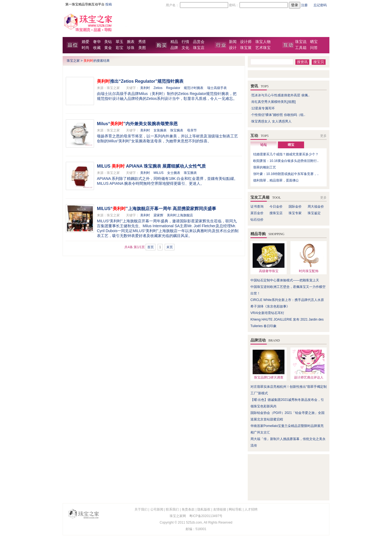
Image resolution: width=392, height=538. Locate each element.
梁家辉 (158, 215)
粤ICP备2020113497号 (206, 516)
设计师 (246, 42)
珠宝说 (301, 42)
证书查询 (257, 207)
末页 (170, 247)
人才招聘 (251, 509)
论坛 (264, 145)
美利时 (145, 88)
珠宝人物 (263, 42)
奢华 (97, 42)
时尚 (85, 48)
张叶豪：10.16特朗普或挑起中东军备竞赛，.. (286, 174)
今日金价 (276, 207)
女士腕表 (174, 173)
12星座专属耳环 (263, 108)
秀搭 (142, 42)
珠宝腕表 (177, 130)
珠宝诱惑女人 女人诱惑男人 (271, 121)
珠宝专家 (295, 213)
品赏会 (199, 42)
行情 (185, 42)
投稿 (109, 4)
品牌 (174, 48)
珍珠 (131, 48)
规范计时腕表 (194, 88)
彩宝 (120, 48)
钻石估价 (257, 220)
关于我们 (141, 509)
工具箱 (301, 48)
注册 (304, 5)
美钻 (108, 42)
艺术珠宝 (263, 48)
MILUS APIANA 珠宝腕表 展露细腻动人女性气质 (151, 166)
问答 (314, 48)
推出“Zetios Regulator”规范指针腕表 (140, 81)
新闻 (233, 42)
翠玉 (120, 42)
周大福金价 (316, 207)
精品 (174, 42)
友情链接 (220, 509)
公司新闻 (157, 509)
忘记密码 (320, 5)
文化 (185, 48)
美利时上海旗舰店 (180, 215)
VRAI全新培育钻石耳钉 (267, 313)
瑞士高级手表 (217, 88)
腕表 (131, 42)
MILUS (159, 173)
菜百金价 (257, 213)
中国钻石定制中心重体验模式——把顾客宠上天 (285, 280)
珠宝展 (246, 48)
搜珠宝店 (276, 213)
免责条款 (188, 509)
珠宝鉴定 (314, 213)
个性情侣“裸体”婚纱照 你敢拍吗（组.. (278, 115)
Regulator (173, 88)
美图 (142, 48)
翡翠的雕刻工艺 (265, 167)
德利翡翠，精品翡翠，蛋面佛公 (276, 180)
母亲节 (192, 130)
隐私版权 (204, 509)
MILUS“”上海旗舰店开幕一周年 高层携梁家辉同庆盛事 (157, 209)
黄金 (108, 48)
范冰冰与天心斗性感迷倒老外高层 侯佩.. (280, 95)
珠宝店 (199, 48)
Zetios (158, 88)
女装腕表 (160, 130)
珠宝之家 (73, 61)
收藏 (97, 48)
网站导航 (235, 509)
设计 (233, 48)
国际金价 (295, 207)
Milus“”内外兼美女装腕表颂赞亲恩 (137, 124)
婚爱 (85, 42)
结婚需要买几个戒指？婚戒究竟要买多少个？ (286, 154)
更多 (323, 136)
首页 (151, 247)
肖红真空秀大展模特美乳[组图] (273, 102)
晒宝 (314, 42)
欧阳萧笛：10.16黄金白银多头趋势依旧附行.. (286, 161)
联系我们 (172, 509)
